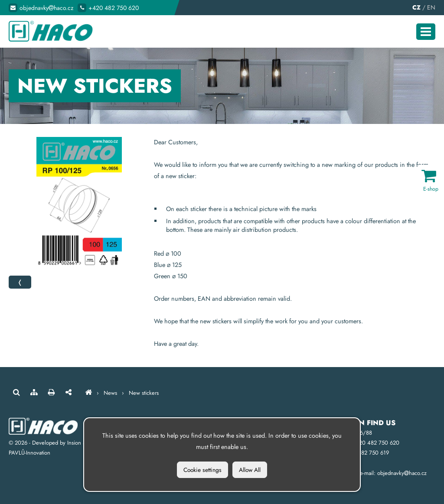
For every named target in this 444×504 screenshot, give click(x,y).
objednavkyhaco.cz (46, 8)
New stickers (144, 393)
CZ (416, 7)
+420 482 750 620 (114, 8)
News (110, 393)
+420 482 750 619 (366, 453)
